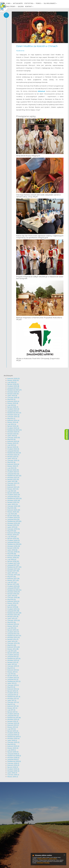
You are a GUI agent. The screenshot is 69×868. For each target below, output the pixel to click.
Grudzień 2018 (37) (14, 540)
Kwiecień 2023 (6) (13, 441)
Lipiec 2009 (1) (12, 740)
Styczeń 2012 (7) (13, 691)
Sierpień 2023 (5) (13, 434)
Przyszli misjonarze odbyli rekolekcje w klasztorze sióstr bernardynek (40, 278)
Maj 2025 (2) (11, 399)
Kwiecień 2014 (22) (14, 647)
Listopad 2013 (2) (13, 657)
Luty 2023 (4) (12, 445)
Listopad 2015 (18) (13, 611)
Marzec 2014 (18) (13, 649)
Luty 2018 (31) (12, 559)
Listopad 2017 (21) (13, 565)
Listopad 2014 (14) (13, 634)
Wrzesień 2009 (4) (13, 738)
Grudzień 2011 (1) (13, 693)
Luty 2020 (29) (12, 514)
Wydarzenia (20, 51)
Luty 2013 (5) (11, 674)
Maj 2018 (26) (12, 554)
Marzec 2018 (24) (13, 558)
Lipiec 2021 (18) (12, 481)
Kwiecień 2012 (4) (13, 689)
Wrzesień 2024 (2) (13, 415)
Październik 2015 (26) (14, 613)
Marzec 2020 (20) (13, 512)
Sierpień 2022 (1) (13, 457)
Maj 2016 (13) (11, 599)
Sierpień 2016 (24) (13, 594)
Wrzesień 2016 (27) (14, 592)
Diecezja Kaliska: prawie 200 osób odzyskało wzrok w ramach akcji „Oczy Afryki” (38, 196)
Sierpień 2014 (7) (13, 639)
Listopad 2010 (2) (13, 716)
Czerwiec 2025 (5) (13, 398)
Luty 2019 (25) (12, 537)
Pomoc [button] (39, 3)
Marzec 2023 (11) (13, 443)
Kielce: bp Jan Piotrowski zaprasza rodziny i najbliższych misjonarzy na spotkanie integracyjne (40, 237)
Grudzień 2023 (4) (13, 428)
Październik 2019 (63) (14, 521)
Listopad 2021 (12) (13, 474)
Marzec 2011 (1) (12, 708)
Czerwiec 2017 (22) (14, 575)
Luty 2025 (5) (12, 405)
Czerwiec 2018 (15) (13, 552)
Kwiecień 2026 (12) (13, 379)
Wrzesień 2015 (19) (13, 615)
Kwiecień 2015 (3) (13, 624)
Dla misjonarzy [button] (50, 3)
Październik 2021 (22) (14, 476)
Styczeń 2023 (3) (13, 447)
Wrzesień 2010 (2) (13, 719)
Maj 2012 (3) (11, 687)
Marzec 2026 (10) (13, 380)
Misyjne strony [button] (10, 6)
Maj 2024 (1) (11, 419)
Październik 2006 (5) (14, 761)
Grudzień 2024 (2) (13, 409)
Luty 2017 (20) (12, 582)
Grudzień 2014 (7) (13, 632)
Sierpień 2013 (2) (13, 662)
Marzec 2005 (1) (13, 777)
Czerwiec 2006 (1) (13, 763)
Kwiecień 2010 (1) (13, 725)
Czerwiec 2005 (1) (13, 775)
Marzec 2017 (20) (13, 580)
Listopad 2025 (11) (13, 388)
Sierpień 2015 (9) (13, 617)
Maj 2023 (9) (11, 439)
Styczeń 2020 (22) (13, 516)
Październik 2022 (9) (14, 453)
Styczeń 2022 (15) (13, 470)
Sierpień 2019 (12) (13, 525)
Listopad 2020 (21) (13, 497)
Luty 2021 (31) (12, 491)
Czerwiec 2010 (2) (13, 723)
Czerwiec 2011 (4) (13, 702)
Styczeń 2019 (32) (13, 538)
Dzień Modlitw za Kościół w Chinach (37, 46)
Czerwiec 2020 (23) (14, 506)
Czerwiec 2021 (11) (13, 483)
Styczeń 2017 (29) (13, 584)
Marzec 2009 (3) (13, 748)
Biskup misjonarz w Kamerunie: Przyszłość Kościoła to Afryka (39, 319)
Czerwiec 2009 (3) (13, 742)
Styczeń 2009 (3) (13, 752)
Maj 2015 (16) (11, 622)
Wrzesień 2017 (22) (14, 569)
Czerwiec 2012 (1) (13, 685)
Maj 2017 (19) (12, 577)
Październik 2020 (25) (14, 498)
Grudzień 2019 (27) (14, 518)
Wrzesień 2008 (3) (13, 758)
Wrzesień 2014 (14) (14, 638)
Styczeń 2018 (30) (13, 561)
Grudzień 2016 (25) (13, 586)
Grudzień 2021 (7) (13, 472)
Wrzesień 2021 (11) (13, 478)
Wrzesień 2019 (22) (14, 523)
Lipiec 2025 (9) (12, 396)
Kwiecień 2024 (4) (13, 420)
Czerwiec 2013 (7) (13, 666)
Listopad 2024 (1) (13, 411)
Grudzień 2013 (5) (13, 655)
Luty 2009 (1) (12, 750)
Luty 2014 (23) (12, 651)
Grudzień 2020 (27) (14, 495)
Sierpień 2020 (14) (13, 502)
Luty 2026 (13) (12, 382)
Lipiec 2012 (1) (12, 683)
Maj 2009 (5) (11, 744)
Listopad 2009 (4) (13, 735)
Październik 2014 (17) (14, 636)
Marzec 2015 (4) (13, 626)
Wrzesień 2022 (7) (13, 455)
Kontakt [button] (29, 6)
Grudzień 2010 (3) (13, 714)
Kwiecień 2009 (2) (13, 746)
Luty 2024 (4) (12, 424)
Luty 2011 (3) (11, 710)
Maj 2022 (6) (11, 462)
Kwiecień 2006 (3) (13, 765)
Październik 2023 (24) (14, 430)
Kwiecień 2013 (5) (13, 670)
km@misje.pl (7, 856)
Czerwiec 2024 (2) (13, 417)
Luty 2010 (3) (11, 729)
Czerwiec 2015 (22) (14, 620)
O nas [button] (9, 3)
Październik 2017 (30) (14, 567)
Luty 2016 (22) (12, 605)
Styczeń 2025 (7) (13, 407)
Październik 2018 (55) (14, 544)
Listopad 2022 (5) (13, 451)
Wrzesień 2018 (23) (14, 546)
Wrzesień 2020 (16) (14, 500)
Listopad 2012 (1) (13, 679)
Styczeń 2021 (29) (13, 493)
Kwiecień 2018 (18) (13, 556)
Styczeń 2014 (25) (13, 653)
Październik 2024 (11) (14, 413)
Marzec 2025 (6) (13, 403)
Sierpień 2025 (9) (13, 394)
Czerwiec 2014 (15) (13, 643)
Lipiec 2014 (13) (12, 641)
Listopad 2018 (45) (13, 542)
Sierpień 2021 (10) (13, 479)
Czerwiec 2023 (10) (14, 438)
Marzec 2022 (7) (13, 466)
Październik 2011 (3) (14, 697)
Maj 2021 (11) (11, 485)
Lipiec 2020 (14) (13, 504)
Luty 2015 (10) (12, 628)
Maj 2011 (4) (11, 704)
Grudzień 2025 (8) (13, 386)
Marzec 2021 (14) (13, 489)
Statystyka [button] (29, 3)
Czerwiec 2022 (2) (13, 460)
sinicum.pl (41, 91)
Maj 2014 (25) (12, 645)
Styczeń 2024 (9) (13, 426)
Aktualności (18, 3)
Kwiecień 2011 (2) (13, 706)
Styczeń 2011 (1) (12, 712)
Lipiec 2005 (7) (12, 773)
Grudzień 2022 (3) (13, 449)
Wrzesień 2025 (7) (13, 392)
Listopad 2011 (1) (13, 695)
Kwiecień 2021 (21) (13, 487)
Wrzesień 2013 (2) (13, 660)
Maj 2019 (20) (12, 531)
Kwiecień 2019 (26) (14, 533)
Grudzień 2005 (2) (13, 769)
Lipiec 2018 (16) (12, 550)
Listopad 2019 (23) (13, 519)
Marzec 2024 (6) (13, 422)
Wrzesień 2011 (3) (13, 699)
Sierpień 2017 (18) (13, 571)
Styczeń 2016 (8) (13, 607)
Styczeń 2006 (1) (13, 767)
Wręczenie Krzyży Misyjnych (28, 156)
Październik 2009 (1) (14, 737)
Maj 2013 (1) (11, 668)
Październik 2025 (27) (14, 390)
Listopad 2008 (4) (13, 754)
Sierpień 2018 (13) (13, 548)
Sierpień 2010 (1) (13, 721)
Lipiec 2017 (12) (12, 573)
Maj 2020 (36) (12, 508)
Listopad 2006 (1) (13, 759)
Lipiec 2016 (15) (12, 596)
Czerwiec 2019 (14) (14, 529)
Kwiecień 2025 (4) (13, 401)
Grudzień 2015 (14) (13, 609)
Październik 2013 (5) (14, 659)
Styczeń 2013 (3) (13, 676)
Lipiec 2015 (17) (12, 619)
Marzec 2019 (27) (13, 535)
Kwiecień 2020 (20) (14, 510)
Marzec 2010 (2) (13, 727)
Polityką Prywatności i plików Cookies (47, 859)
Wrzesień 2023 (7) (13, 432)
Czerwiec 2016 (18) (13, 598)
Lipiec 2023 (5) (12, 436)
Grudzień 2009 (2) (13, 733)
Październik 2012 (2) (14, 681)
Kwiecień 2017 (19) (13, 579)
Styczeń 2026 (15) (13, 384)
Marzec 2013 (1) (12, 672)
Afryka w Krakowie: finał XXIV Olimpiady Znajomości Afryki (38, 359)
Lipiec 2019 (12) (12, 527)
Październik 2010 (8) (14, 718)
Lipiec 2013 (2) (12, 664)
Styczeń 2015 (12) (13, 630)
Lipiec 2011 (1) (12, 700)
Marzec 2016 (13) (13, 603)
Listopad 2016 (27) (13, 588)
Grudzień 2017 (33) (13, 563)
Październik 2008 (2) (14, 756)
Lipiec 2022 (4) (12, 458)
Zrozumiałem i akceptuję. (43, 863)
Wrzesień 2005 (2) (13, 771)
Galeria (21, 6)
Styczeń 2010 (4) (13, 731)
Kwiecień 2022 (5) (13, 464)
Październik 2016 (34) (14, 590)
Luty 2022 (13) (12, 468)
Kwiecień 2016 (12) (13, 601)
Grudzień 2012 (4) (13, 678)
